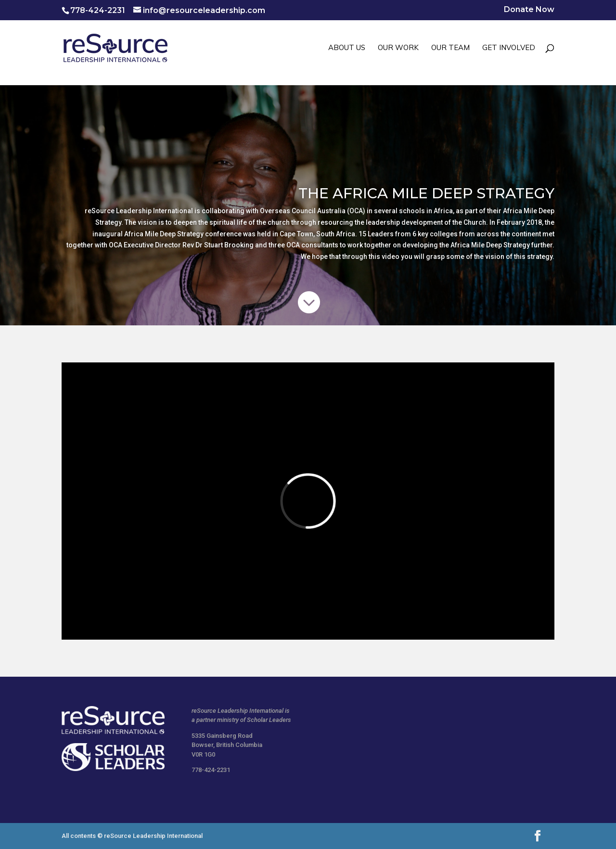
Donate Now (529, 10)
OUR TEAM (450, 48)
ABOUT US (347, 48)
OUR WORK (398, 48)
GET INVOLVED (509, 48)
